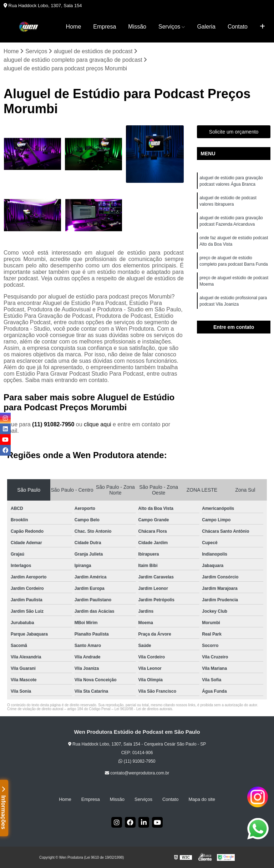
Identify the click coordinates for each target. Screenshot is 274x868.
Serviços (169, 27)
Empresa (105, 27)
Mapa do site (202, 799)
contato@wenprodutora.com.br (137, 773)
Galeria (206, 27)
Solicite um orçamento (234, 132)
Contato (238, 27)
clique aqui (98, 424)
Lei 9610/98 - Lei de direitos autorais (143, 709)
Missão (137, 27)
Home (74, 27)
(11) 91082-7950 (54, 424)
